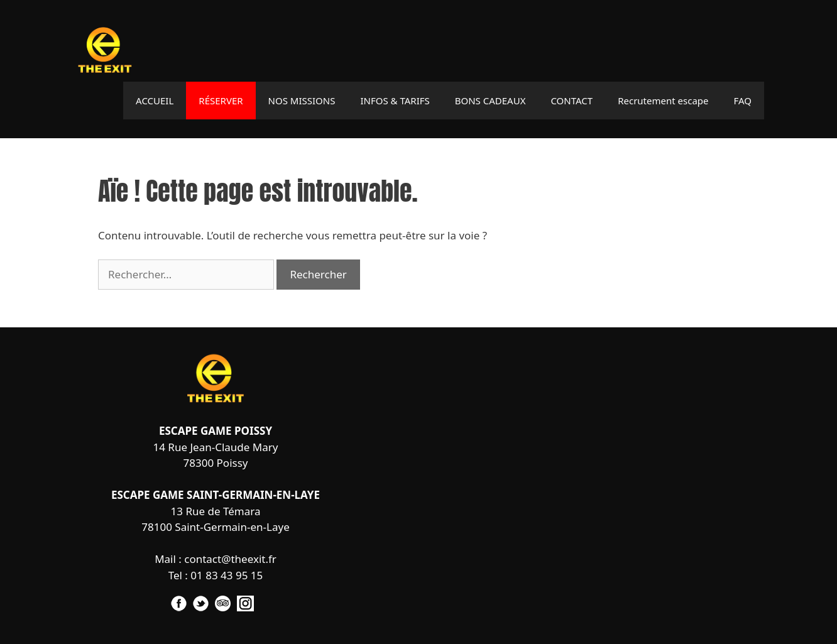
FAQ (743, 101)
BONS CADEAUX (490, 101)
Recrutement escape (663, 101)
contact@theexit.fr (230, 559)
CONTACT (572, 101)
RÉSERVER (221, 101)
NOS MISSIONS (302, 101)
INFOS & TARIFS (395, 101)
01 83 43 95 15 (227, 575)
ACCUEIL (155, 101)
